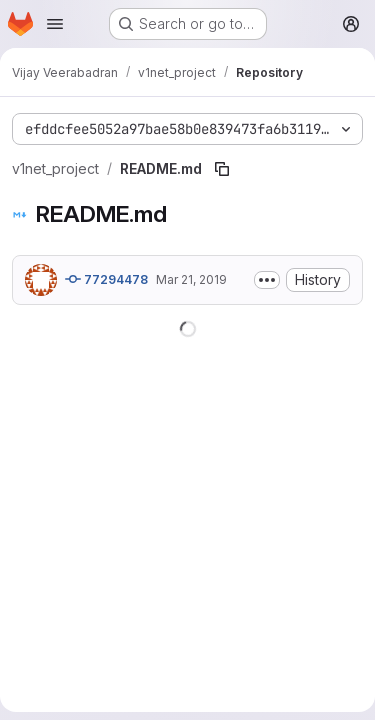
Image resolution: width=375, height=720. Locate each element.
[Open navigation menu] (55, 24)
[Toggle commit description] (267, 280)
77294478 (106, 279)
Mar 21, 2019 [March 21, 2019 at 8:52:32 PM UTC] (191, 279)
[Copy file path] (222, 169)
